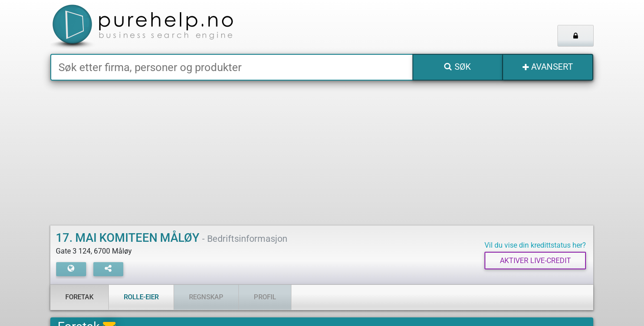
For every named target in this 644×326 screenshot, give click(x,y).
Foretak (79, 297)
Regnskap (206, 297)
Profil (265, 297)
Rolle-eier (141, 297)
